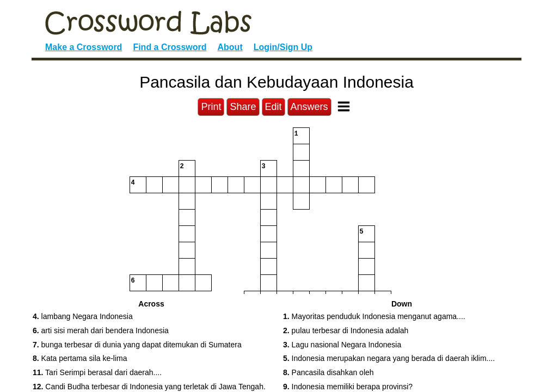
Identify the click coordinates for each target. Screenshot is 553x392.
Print (211, 107)
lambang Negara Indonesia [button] (83, 316)
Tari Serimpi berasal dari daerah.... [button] (97, 372)
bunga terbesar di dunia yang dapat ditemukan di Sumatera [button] (137, 345)
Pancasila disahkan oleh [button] (328, 372)
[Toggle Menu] (344, 106)
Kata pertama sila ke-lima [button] (80, 358)
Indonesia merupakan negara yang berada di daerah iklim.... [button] (389, 358)
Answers (309, 107)
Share (243, 107)
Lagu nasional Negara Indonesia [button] (342, 345)
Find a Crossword (170, 47)
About (230, 47)
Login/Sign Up (283, 47)
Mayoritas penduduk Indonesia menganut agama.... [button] (374, 316)
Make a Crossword (84, 47)
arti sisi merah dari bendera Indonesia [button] (101, 330)
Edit (274, 107)
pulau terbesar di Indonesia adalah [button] (346, 330)
